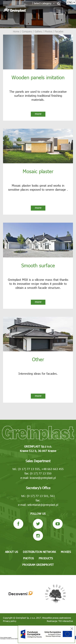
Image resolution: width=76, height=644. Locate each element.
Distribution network (39, 552)
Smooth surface (38, 265)
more (38, 114)
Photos (28, 558)
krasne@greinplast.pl (43, 478)
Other (38, 359)
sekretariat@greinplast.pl (43, 505)
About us (12, 552)
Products (46, 558)
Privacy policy (10, 621)
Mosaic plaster (38, 171)
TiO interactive (66, 621)
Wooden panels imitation (38, 77)
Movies (66, 552)
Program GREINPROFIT (38, 565)
